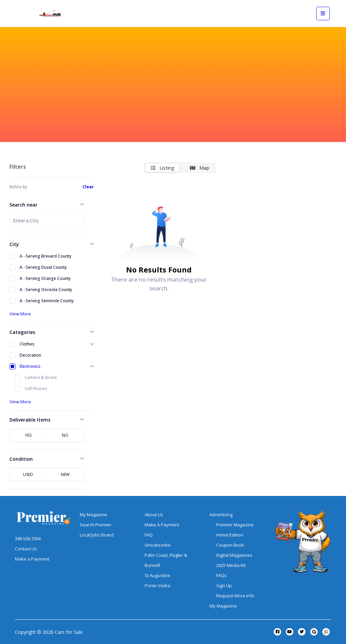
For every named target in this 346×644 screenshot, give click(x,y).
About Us (154, 515)
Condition (21, 459)
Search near (23, 205)
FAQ (149, 535)
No (65, 435)
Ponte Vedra (157, 586)
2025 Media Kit (231, 565)
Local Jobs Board (97, 535)
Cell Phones (36, 389)
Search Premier (96, 525)
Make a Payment (32, 559)
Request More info (235, 596)
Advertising (221, 515)
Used (28, 474)
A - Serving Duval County (43, 267)
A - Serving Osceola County (46, 290)
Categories (22, 332)
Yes (28, 435)
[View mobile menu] (323, 14)
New (65, 474)
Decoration (30, 355)
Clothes (27, 344)
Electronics (30, 366)
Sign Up (224, 586)
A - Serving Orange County (45, 278)
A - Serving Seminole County (47, 301)
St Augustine (157, 575)
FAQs (221, 575)
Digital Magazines (234, 555)
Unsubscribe (158, 545)
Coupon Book (230, 545)
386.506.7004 (28, 539)
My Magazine (93, 515)
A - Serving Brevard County (45, 256)
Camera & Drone (41, 377)
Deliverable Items (30, 420)
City (14, 244)
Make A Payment (162, 525)
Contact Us (26, 549)
